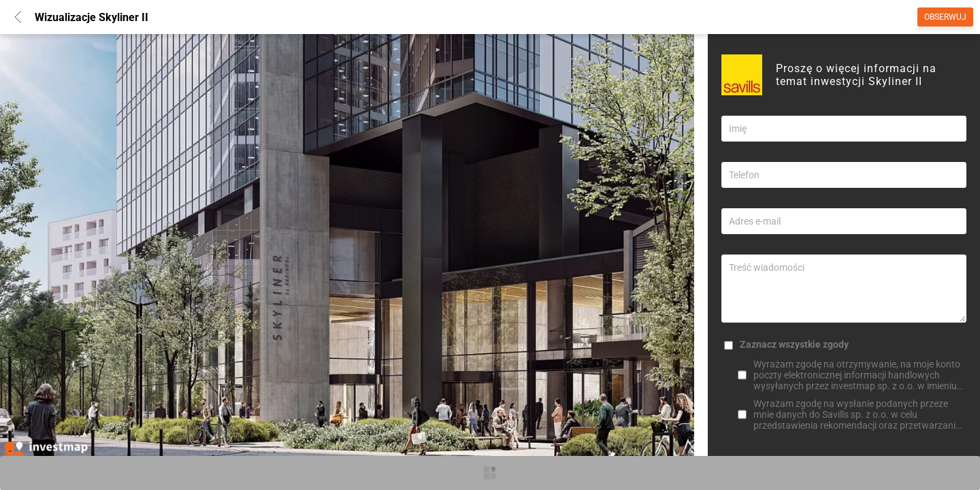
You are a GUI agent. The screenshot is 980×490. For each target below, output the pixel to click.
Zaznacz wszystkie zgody (794, 344)
